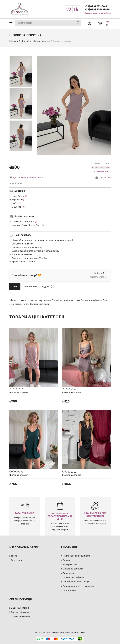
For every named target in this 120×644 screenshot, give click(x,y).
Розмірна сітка (101, 171)
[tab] (15, 287)
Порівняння (103, 178)
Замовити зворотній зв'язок (98, 13)
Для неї (25, 41)
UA (108, 22)
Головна (14, 41)
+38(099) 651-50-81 (96, 6)
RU (108, 25)
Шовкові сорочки (41, 41)
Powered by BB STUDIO (73, 633)
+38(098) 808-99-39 (97, 9)
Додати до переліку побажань (26, 178)
